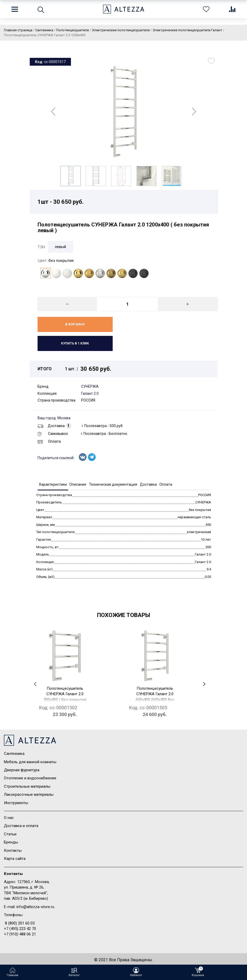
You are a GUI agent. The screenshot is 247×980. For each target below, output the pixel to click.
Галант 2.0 (90, 393)
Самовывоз (53, 434)
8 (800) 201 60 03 (20, 923)
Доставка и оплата (21, 826)
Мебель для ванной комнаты (30, 762)
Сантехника (14, 754)
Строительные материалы (27, 786)
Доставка (51, 426)
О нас (9, 818)
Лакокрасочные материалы (29, 794)
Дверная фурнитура (22, 770)
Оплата (49, 441)
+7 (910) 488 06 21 (20, 934)
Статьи (10, 834)
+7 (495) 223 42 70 (20, 929)
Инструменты (16, 803)
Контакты (13, 850)
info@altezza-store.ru (35, 907)
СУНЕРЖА (90, 386)
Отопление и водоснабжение (30, 778)
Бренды (11, 842)
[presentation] (35, 684)
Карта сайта (15, 859)
